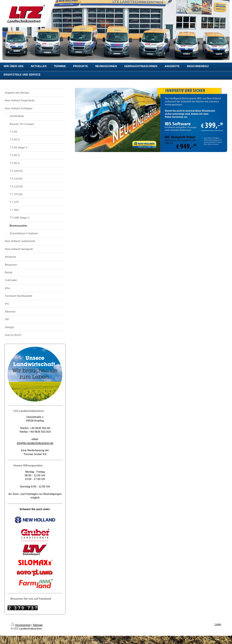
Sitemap (38, 625)
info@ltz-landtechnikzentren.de (35, 443)
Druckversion (21, 625)
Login (218, 624)
